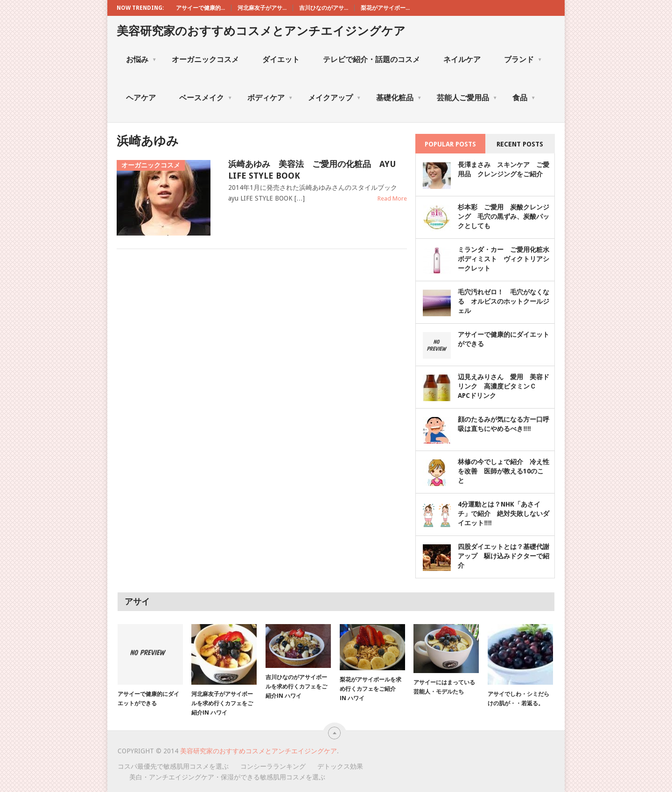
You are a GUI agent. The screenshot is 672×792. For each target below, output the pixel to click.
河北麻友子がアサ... (262, 8)
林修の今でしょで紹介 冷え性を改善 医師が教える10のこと (504, 471)
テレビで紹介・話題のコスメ (371, 59)
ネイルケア (462, 59)
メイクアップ (335, 98)
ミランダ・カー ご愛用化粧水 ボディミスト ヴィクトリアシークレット (507, 259)
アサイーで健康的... (200, 8)
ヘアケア (141, 98)
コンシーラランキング (273, 766)
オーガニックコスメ (205, 59)
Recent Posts (520, 144)
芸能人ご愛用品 (467, 98)
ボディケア (270, 98)
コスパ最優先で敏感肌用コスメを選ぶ (173, 766)
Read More (392, 198)
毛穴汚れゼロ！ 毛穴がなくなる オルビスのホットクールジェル (504, 301)
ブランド (523, 59)
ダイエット (281, 59)
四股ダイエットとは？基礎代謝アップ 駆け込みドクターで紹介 (504, 556)
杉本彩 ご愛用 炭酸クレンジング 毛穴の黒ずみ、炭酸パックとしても (504, 216)
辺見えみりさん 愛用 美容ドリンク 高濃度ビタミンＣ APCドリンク (504, 386)
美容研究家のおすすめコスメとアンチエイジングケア (261, 31)
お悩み (141, 59)
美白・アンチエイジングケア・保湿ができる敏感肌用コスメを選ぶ (227, 777)
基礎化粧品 (399, 98)
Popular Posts (450, 144)
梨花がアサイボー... (385, 8)
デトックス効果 (340, 766)
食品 (524, 98)
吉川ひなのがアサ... (324, 8)
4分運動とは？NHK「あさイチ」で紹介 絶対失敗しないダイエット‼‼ (504, 514)
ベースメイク (206, 98)
